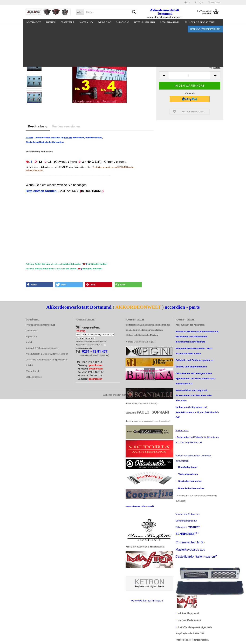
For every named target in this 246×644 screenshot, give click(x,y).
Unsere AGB (31, 331)
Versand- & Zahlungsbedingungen (42, 348)
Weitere (165, 22)
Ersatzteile (68, 22)
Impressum (31, 336)
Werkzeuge (105, 22)
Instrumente (33, 22)
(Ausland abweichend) (205, 54)
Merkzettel (214, 3)
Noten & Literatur (145, 22)
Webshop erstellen (112, 395)
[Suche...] (80, 12)
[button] (187, 3)
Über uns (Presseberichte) (205, 22)
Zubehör (51, 22)
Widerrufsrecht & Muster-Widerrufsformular (47, 354)
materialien (86, 22)
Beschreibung (38, 126)
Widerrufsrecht (33, 371)
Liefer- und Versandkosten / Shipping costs (47, 360)
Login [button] (199, 3)
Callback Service (34, 377)
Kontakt (29, 342)
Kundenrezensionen (66, 126)
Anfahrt (29, 365)
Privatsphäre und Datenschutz (40, 325)
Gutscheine (123, 22)
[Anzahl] (190, 75)
